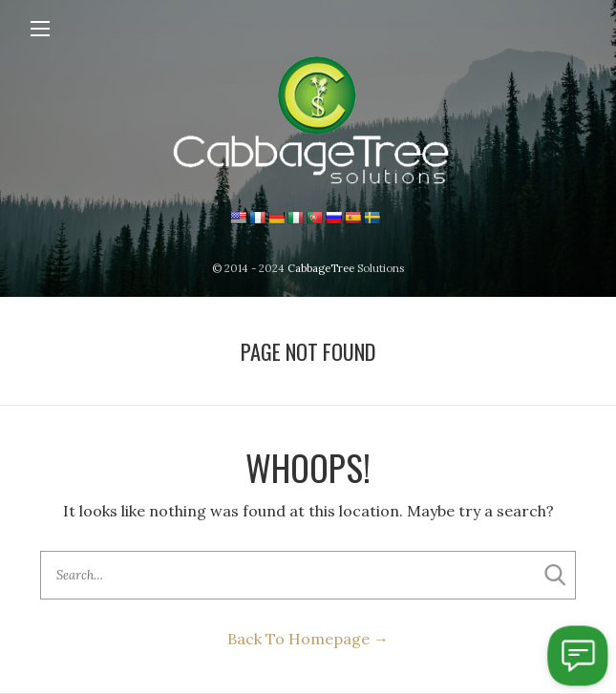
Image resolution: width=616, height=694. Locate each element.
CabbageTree (321, 268)
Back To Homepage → (308, 639)
